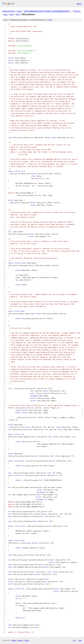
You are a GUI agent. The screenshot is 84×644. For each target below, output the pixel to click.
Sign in (79, 4)
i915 (18, 14)
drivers (77, 11)
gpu (6, 14)
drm (12, 14)
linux (19, 11)
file (50, 20)
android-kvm (9, 11)
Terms (27, 640)
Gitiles (14, 640)
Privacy (20, 640)
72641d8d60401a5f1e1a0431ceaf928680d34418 (46, 11)
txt (74, 640)
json (80, 640)
